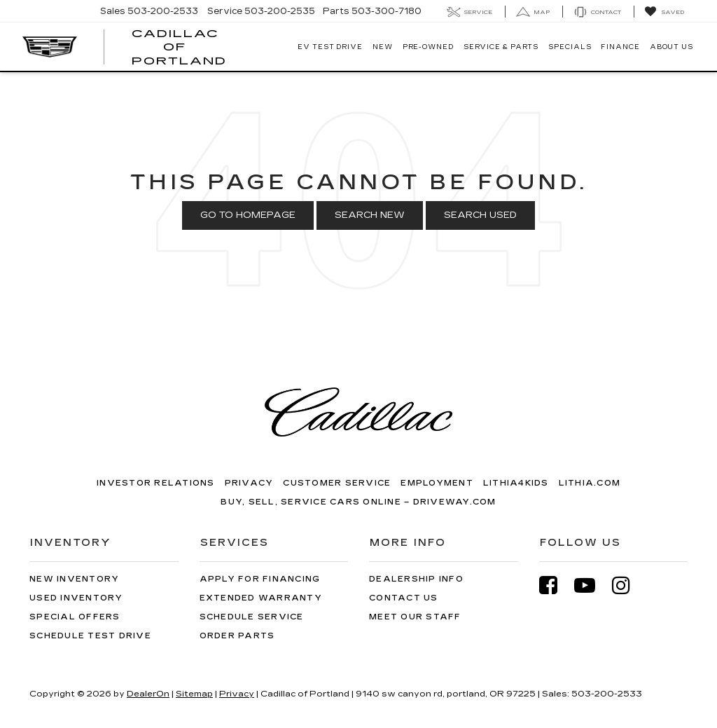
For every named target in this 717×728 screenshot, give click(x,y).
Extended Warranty (261, 598)
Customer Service (337, 483)
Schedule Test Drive (90, 636)
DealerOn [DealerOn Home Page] (148, 694)
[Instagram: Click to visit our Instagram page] (628, 585)
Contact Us (404, 598)
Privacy (249, 483)
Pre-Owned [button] (428, 47)
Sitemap (194, 694)
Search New (370, 215)
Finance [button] (620, 47)
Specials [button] (570, 47)
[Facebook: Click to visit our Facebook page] (555, 585)
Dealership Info (416, 579)
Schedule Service (252, 617)
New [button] (383, 47)
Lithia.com (590, 483)
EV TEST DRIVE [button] (330, 47)
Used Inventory (76, 598)
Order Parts (237, 636)
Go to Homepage (248, 215)
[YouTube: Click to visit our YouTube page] (592, 585)
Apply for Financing (260, 579)
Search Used (480, 215)
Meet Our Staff (415, 617)
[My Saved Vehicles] (664, 12)
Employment (437, 483)
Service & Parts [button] (501, 47)
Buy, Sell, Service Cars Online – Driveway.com (358, 502)
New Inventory (74, 579)
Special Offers (75, 617)
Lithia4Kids (516, 483)
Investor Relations (156, 483)
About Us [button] (671, 47)
